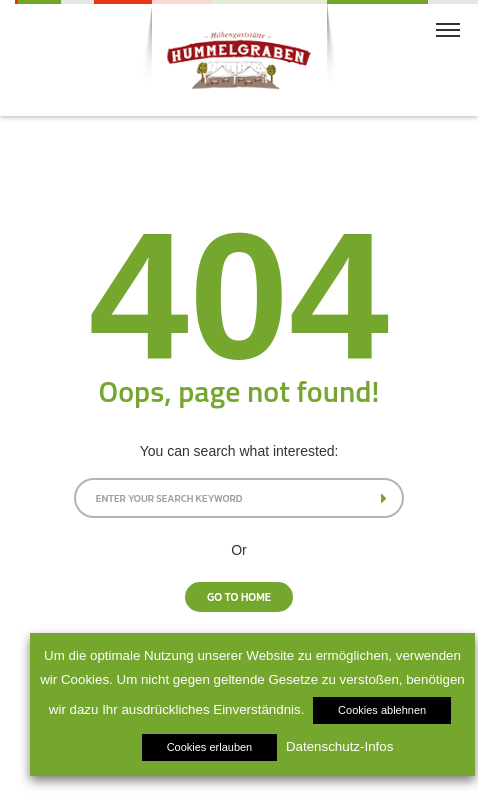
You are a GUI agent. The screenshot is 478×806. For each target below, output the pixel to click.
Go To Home (239, 597)
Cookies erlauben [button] (210, 747)
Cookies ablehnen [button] (382, 710)
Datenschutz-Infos (339, 746)
